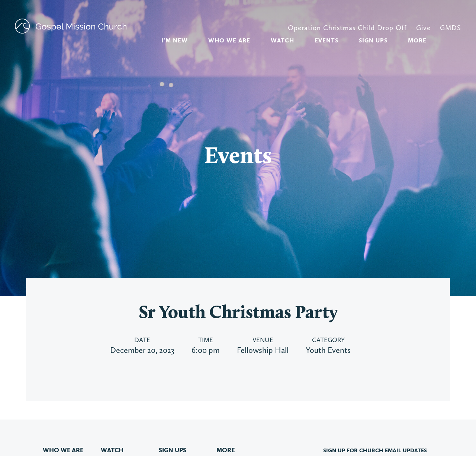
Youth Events (328, 350)
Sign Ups (373, 40)
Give (423, 28)
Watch (282, 40)
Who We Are (229, 40)
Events (327, 40)
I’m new (175, 40)
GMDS (451, 28)
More (417, 40)
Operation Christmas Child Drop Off (347, 28)
